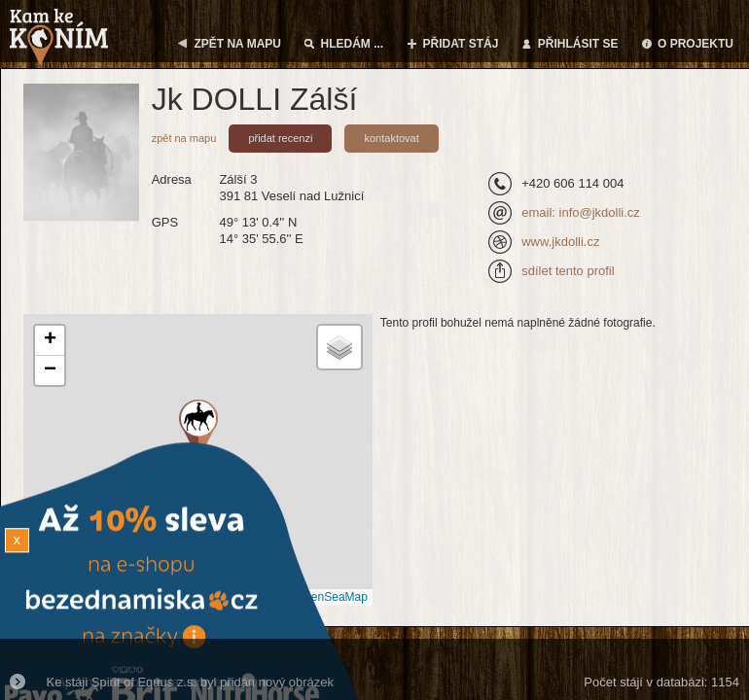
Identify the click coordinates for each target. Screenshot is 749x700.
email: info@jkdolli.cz (581, 212)
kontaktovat (391, 138)
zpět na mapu (184, 138)
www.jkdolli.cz (560, 242)
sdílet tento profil (568, 271)
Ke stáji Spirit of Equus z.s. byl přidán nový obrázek (191, 682)
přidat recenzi (280, 138)
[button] (50, 341)
